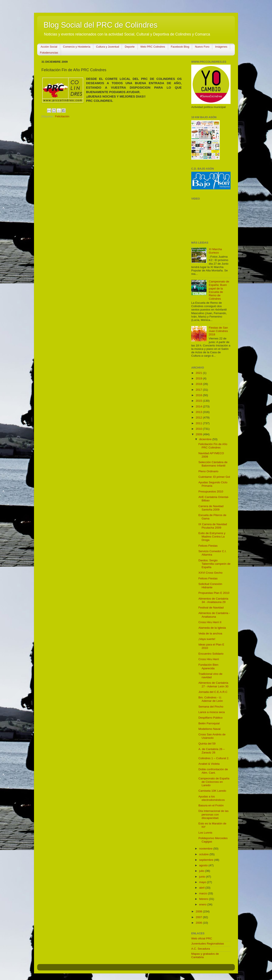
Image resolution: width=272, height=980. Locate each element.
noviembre (206, 849)
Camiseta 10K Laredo (212, 791)
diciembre (206, 439)
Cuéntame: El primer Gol (214, 477)
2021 (199, 373)
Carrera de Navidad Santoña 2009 (211, 508)
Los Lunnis (205, 833)
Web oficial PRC (202, 938)
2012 (199, 418)
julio (202, 871)
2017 (199, 390)
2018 (199, 384)
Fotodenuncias (49, 53)
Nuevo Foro (202, 47)
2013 (199, 412)
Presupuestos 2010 (211, 491)
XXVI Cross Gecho (210, 573)
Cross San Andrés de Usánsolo (212, 736)
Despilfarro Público (210, 718)
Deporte (130, 47)
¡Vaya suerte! (207, 639)
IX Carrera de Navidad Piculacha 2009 (213, 526)
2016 (199, 395)
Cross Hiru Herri (209, 659)
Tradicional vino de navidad (210, 676)
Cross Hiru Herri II (210, 622)
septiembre (207, 860)
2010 (199, 429)
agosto (204, 865)
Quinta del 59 (207, 744)
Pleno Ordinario (208, 471)
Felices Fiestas (208, 546)
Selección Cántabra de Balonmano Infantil (213, 464)
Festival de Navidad (211, 608)
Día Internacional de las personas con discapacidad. (214, 814)
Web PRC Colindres (153, 47)
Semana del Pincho (211, 707)
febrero (204, 899)
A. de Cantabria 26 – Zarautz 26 (212, 751)
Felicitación (62, 116)
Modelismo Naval (210, 729)
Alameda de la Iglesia (212, 628)
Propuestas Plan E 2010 (214, 593)
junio (203, 877)
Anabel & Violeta (209, 764)
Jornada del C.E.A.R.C (213, 692)
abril (202, 888)
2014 (199, 406)
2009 (199, 434)
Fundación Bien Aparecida (208, 666)
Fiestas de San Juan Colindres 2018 (218, 331)
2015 (199, 401)
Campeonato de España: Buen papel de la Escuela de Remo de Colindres (219, 290)
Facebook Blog (180, 47)
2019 (199, 378)
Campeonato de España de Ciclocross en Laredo (214, 782)
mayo (203, 882)
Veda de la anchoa (210, 633)
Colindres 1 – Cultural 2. (214, 758)
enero (203, 904)
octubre (204, 854)
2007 (199, 917)
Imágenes (221, 47)
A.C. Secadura (201, 949)
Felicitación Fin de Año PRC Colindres (213, 446)
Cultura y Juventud (108, 47)
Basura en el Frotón (211, 805)
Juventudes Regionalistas (208, 944)
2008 (199, 911)
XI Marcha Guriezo (215, 251)
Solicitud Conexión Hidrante (210, 586)
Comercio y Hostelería (77, 47)
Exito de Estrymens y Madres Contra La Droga (212, 537)
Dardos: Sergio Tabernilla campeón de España (215, 564)
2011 (199, 423)
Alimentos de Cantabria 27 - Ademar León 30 (213, 684)
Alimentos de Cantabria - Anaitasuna (214, 615)
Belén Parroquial (209, 723)
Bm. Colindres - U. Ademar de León (211, 699)
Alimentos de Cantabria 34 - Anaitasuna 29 (213, 600)
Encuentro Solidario (211, 654)
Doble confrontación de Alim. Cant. (213, 771)
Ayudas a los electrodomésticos (212, 798)
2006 (199, 923)
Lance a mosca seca (212, 712)
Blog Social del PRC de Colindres (101, 25)
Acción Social (49, 47)
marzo (203, 893)
